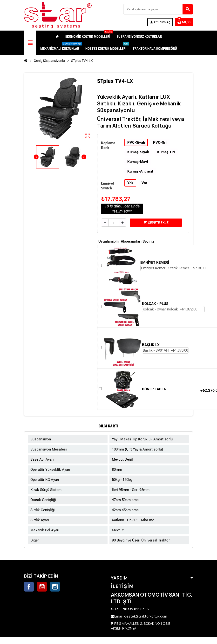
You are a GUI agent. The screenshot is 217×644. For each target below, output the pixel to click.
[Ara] (158, 9)
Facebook (29, 587)
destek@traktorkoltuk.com (146, 616)
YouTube (42, 587)
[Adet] (114, 223)
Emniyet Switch (108, 186)
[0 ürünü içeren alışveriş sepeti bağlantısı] (184, 22)
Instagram (55, 587)
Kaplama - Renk (109, 145)
